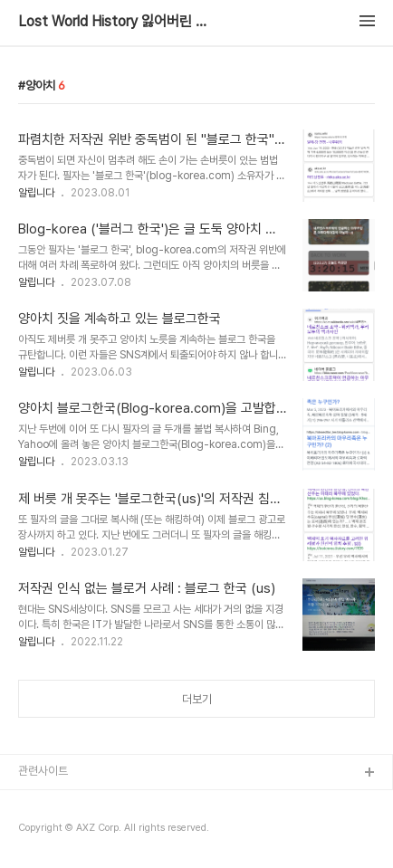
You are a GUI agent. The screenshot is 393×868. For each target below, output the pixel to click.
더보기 (197, 699)
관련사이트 (43, 771)
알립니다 (36, 193)
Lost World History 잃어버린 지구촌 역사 (118, 22)
